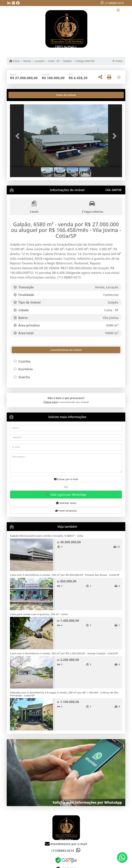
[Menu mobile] (66, 29)
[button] (18, 136)
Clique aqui (50, 402)
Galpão (67, 61)
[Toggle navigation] (118, 11)
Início (14, 61)
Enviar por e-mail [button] (66, 479)
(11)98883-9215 (114, 3)
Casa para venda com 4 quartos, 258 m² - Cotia (39, 614)
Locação (39, 61)
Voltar (118, 61)
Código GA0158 (85, 61)
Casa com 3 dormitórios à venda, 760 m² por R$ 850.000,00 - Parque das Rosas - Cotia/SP (65, 575)
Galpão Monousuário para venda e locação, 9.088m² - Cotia (47, 536)
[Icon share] (9, 3)
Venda (27, 61)
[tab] (21, 95)
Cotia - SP (54, 61)
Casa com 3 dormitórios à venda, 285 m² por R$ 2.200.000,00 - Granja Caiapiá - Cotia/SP (64, 653)
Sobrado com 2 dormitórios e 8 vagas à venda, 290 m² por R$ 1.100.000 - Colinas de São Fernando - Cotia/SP (64, 694)
